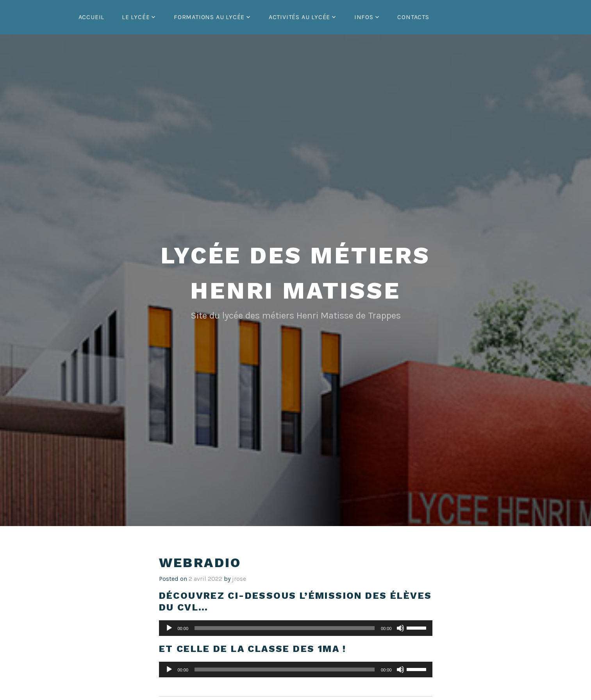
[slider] (285, 628)
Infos (364, 17)
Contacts (413, 17)
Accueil (92, 17)
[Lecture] (169, 628)
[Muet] (400, 628)
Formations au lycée (209, 17)
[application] (296, 628)
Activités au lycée (299, 17)
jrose (239, 579)
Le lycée (136, 17)
